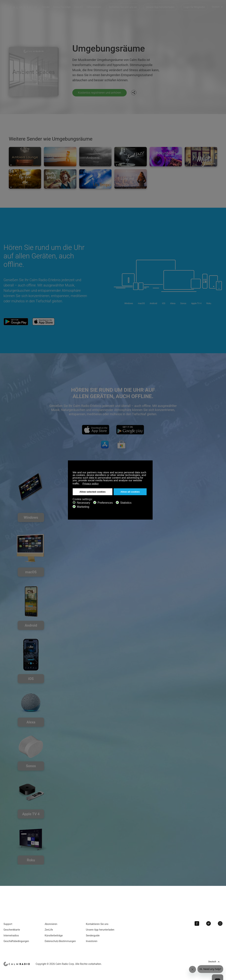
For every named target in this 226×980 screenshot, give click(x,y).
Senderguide (93, 935)
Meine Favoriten (62, 7)
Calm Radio (20, 7)
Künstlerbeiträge (54, 935)
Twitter (209, 923)
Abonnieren (51, 924)
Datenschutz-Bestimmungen (60, 941)
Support (8, 924)
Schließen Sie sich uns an (123, 7)
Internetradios (11, 935)
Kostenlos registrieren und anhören (100, 93)
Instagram (220, 923)
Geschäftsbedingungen (16, 941)
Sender (46, 7)
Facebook (197, 923)
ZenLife (49, 930)
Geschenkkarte (12, 930)
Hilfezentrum (94, 7)
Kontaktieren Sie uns (97, 924)
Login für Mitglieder (194, 7)
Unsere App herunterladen (160, 7)
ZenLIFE (79, 7)
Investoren (92, 941)
